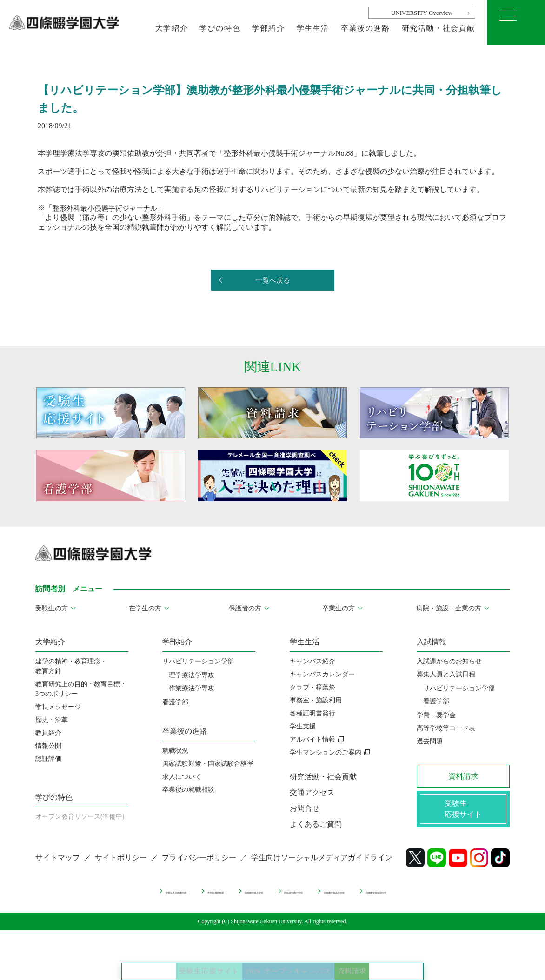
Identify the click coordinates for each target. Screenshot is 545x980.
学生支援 (303, 726)
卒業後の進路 (366, 28)
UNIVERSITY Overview (422, 13)
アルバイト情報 (312, 739)
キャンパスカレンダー (322, 674)
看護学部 (175, 702)
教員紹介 (48, 733)
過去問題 (430, 741)
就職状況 (175, 751)
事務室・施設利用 (316, 700)
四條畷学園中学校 (306, 897)
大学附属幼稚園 (163, 897)
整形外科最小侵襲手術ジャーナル (108, 208)
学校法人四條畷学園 (90, 897)
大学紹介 (172, 28)
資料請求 (390, 961)
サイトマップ (58, 865)
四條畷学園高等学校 (382, 897)
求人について (182, 777)
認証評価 (48, 759)
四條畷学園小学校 (233, 897)
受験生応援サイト (175, 961)
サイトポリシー (121, 865)
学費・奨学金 (436, 715)
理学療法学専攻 (192, 675)
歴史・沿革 (52, 720)
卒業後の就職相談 (188, 790)
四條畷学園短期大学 (462, 897)
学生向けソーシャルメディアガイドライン (322, 865)
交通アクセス (312, 792)
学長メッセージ (58, 707)
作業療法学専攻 (192, 688)
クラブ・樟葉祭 (312, 687)
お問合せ (305, 808)
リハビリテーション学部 (198, 661)
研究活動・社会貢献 (439, 28)
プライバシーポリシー (199, 865)
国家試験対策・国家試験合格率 (208, 764)
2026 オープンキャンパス (293, 961)
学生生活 (313, 28)
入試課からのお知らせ (449, 661)
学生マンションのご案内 (326, 752)
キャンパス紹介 (312, 661)
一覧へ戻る (272, 281)
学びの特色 (220, 28)
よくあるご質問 (316, 824)
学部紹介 (268, 28)
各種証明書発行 (312, 713)
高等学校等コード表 (446, 728)
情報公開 (48, 746)
